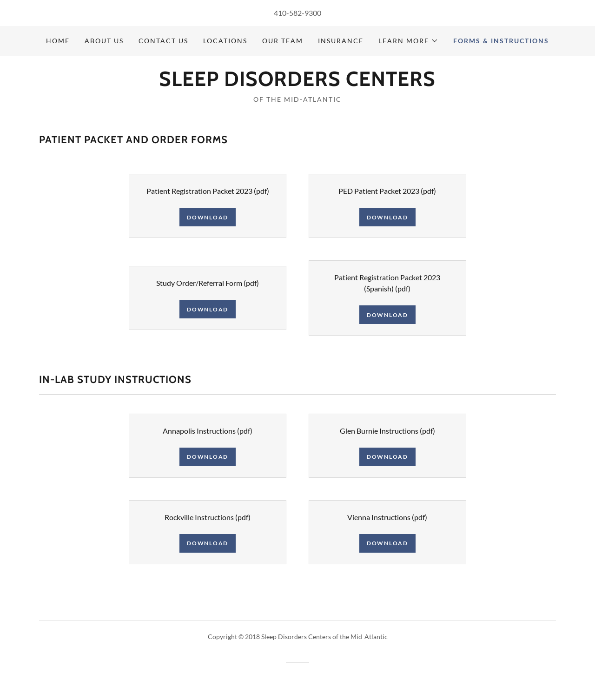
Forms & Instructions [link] (501, 41)
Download (208, 217)
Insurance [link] (341, 41)
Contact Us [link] (163, 41)
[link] (297, 83)
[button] (408, 41)
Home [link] (58, 41)
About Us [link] (104, 41)
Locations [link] (225, 41)
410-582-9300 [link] (297, 13)
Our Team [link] (283, 41)
